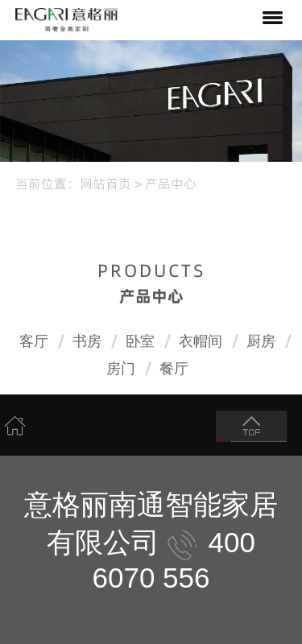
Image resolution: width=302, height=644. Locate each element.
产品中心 (171, 183)
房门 (121, 369)
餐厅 (174, 369)
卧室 (140, 341)
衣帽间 (201, 341)
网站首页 (105, 183)
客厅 (34, 341)
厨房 (261, 341)
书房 (87, 341)
